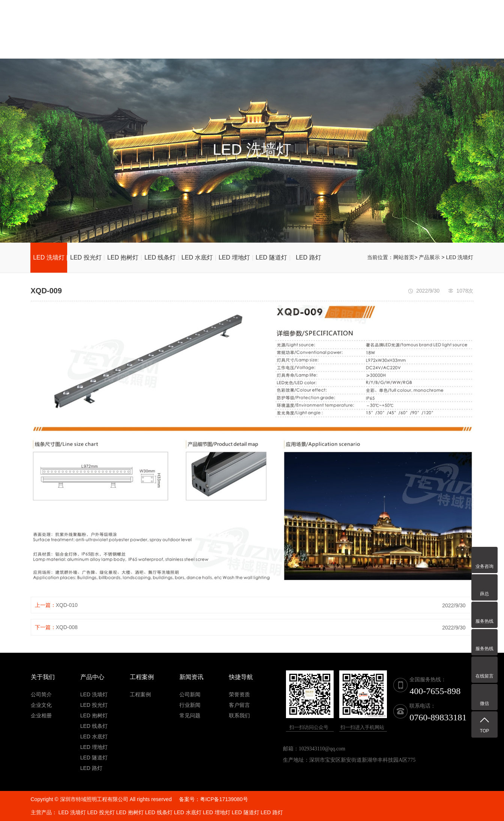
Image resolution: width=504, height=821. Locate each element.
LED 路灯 (308, 257)
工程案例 (377, 41)
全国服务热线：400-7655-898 (429, 11)
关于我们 (225, 41)
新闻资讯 (339, 41)
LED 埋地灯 (234, 257)
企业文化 (41, 705)
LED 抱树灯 (123, 257)
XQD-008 (67, 627)
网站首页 (187, 41)
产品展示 (263, 41)
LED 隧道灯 (271, 257)
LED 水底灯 (197, 257)
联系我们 (453, 41)
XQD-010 (67, 605)
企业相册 (41, 715)
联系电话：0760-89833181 (329, 11)
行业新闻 (190, 705)
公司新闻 (190, 694)
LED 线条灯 (160, 257)
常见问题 (190, 715)
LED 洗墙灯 (49, 257)
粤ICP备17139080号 (224, 799)
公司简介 (41, 694)
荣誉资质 (301, 41)
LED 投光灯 (86, 257)
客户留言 (415, 41)
